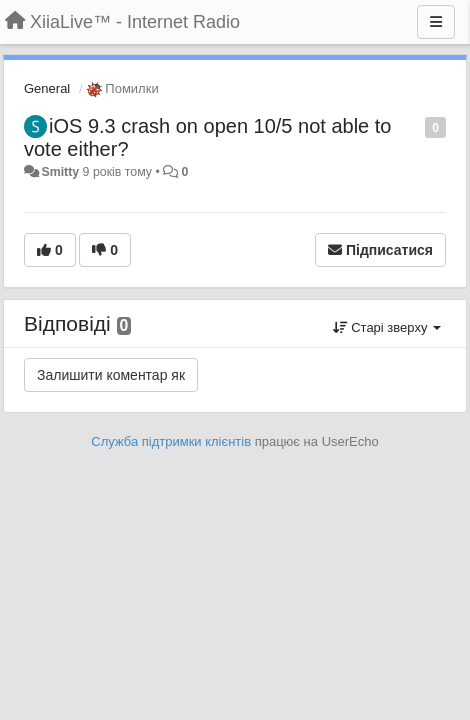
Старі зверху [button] (387, 327)
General (47, 88)
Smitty (60, 172)
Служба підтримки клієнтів (171, 441)
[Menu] (436, 22)
